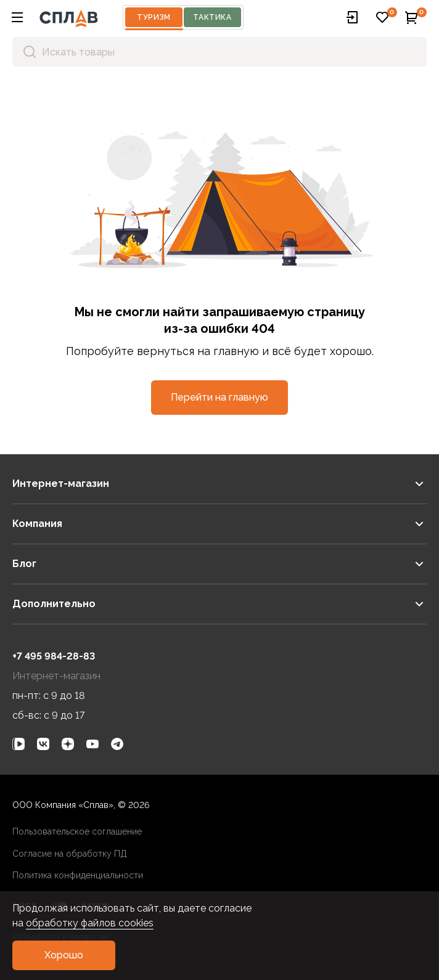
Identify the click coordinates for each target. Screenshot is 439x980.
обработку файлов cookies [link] (90, 923)
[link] (18, 744)
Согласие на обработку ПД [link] (70, 854)
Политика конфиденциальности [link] (78, 875)
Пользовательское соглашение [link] (77, 831)
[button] (17, 17)
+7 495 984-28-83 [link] (54, 656)
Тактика (212, 17)
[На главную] (69, 17)
